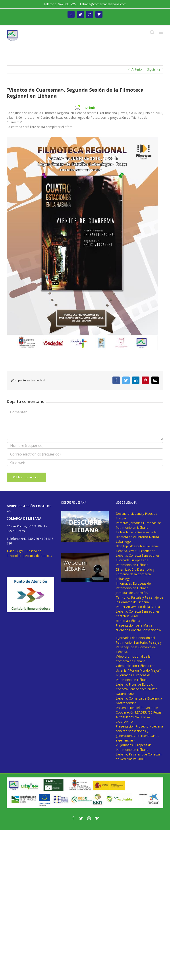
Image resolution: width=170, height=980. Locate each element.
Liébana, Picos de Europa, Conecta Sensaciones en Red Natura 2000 (137, 689)
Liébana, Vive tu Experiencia (136, 551)
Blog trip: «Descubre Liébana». (137, 546)
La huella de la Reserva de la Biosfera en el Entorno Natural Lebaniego (138, 537)
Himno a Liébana (128, 621)
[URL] (85, 463)
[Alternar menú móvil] (161, 32)
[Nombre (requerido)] (85, 445)
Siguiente (154, 69)
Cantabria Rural (127, 616)
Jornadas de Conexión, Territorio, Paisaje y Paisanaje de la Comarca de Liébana (139, 597)
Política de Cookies (38, 556)
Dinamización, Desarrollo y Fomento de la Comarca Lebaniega (135, 574)
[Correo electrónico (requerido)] (85, 454)
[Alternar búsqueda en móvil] (152, 32)
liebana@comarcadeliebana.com (103, 4)
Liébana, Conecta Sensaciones (138, 555)
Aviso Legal (15, 551)
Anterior (137, 69)
